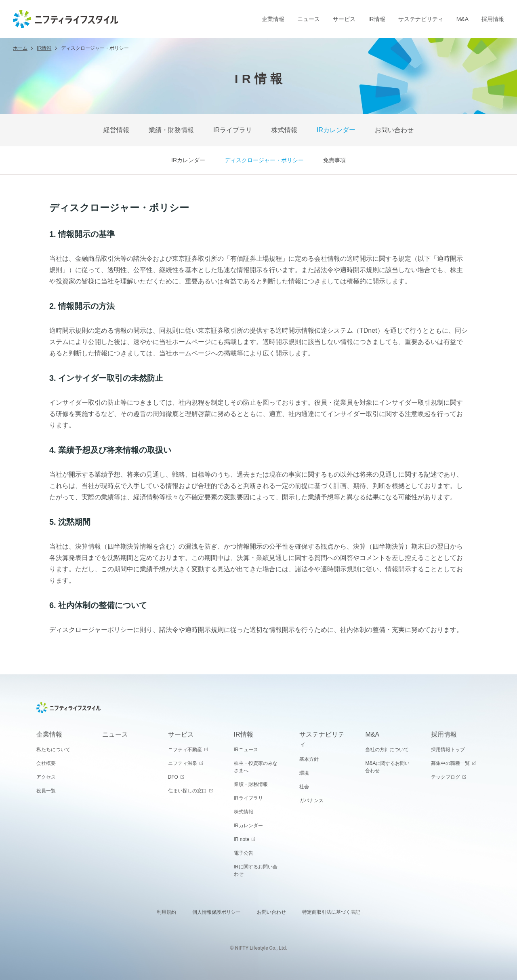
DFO (173, 777)
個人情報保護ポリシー (216, 912)
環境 (304, 773)
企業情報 (273, 19)
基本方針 (309, 759)
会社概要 (46, 763)
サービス (344, 19)
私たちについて (53, 750)
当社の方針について (387, 750)
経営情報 (116, 130)
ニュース (309, 19)
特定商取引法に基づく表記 (331, 912)
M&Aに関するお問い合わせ (387, 767)
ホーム (20, 48)
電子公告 (244, 853)
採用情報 (493, 19)
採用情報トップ (448, 750)
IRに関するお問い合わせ (256, 870)
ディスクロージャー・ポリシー (264, 160)
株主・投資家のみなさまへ (256, 767)
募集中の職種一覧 (450, 763)
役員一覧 (46, 791)
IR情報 (377, 19)
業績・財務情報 (171, 130)
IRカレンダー (336, 130)
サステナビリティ (421, 19)
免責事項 (334, 160)
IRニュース (246, 750)
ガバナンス (311, 800)
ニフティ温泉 (183, 763)
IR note (242, 839)
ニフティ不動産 (185, 750)
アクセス (46, 777)
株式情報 (284, 130)
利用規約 (166, 912)
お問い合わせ (394, 130)
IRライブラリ (233, 130)
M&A (462, 19)
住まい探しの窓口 (187, 791)
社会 (304, 787)
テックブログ (446, 777)
